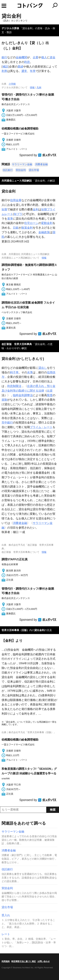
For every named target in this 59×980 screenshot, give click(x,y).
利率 (4, 71)
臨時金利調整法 (23, 395)
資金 (53, 57)
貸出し (43, 368)
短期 (4, 209)
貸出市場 (34, 170)
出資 (50, 391)
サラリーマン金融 (22, 164)
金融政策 (44, 232)
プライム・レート (41, 427)
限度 (50, 395)
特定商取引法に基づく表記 (24, 961)
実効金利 (21, 170)
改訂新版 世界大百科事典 (17, 344)
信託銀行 (8, 170)
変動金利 (47, 223)
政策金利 (27, 228)
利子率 (14, 372)
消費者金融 (41, 164)
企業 (36, 57)
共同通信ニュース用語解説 (17, 181)
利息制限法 (14, 386)
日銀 (16, 228)
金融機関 (21, 57)
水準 (30, 372)
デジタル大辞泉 (10, 28)
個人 (44, 57)
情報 (32, 87)
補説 (5, 67)
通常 (24, 71)
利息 (27, 62)
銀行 (4, 57)
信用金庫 (16, 200)
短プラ (18, 214)
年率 (33, 71)
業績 (20, 67)
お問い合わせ (44, 961)
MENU (4, 6)
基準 (10, 219)
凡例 (39, 87)
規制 (4, 400)
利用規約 (6, 961)
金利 (36, 209)
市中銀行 (7, 423)
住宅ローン (31, 223)
